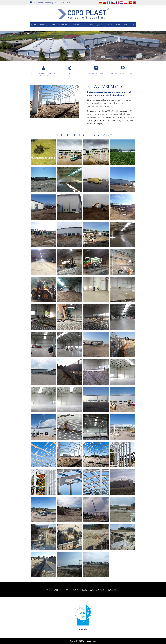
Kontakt (126, 25)
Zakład (110, 25)
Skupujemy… (77, 25)
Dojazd (117, 25)
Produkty (51, 25)
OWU (133, 25)
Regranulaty (63, 25)
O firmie (42, 25)
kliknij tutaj (83, 617)
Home (34, 25)
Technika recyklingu (95, 25)
